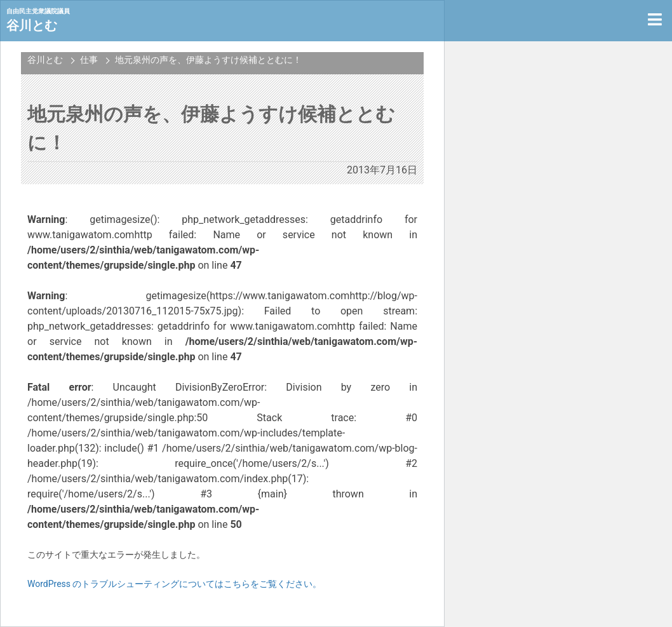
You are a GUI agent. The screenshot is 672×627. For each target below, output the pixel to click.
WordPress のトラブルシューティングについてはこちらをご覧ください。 (175, 584)
